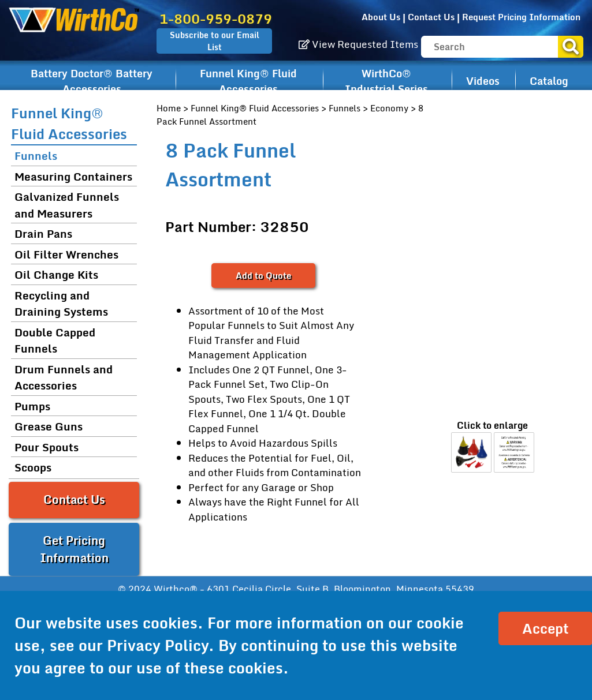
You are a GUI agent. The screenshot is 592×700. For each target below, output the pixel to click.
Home (169, 108)
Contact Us (431, 17)
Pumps (32, 406)
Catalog (549, 81)
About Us (381, 17)
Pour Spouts (46, 447)
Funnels (345, 108)
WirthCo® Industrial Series (386, 81)
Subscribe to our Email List (215, 41)
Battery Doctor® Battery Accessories (92, 81)
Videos (483, 81)
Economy (389, 108)
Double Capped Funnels (55, 340)
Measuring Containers (73, 176)
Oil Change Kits (56, 274)
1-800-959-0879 (216, 19)
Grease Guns (49, 426)
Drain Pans (43, 233)
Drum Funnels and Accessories (64, 377)
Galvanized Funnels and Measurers (67, 205)
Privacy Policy (158, 645)
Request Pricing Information (521, 17)
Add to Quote (263, 275)
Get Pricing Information (74, 549)
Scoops (33, 467)
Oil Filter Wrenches (66, 254)
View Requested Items (358, 44)
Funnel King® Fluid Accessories (248, 81)
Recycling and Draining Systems (61, 304)
